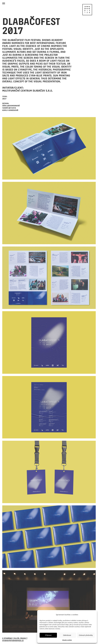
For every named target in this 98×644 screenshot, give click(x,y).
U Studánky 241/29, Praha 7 (15, 638)
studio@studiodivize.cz (13, 641)
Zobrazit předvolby (86, 635)
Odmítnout (67, 635)
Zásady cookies (67, 640)
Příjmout (48, 635)
